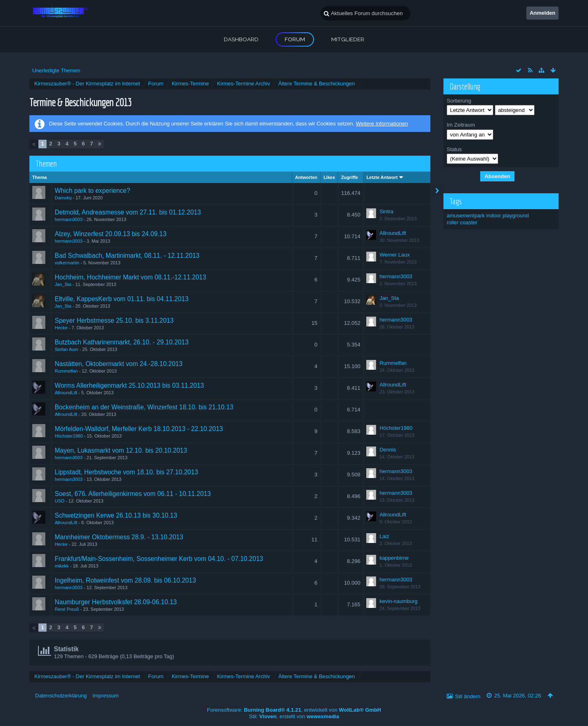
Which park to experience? (92, 191)
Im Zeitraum (461, 125)
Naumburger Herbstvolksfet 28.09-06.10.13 (116, 602)
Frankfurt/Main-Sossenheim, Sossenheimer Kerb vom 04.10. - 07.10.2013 (159, 559)
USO (60, 501)
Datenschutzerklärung (61, 696)
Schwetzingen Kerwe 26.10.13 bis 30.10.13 (116, 515)
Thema (40, 177)
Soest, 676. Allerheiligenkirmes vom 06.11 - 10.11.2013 (133, 494)
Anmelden (542, 13)
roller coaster (462, 222)
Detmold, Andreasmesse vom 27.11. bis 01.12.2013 (128, 212)
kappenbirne (394, 558)
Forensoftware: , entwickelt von (294, 710)
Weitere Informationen (382, 124)
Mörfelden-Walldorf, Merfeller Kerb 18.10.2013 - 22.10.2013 (139, 429)
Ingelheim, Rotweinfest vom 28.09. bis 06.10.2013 (125, 580)
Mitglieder (348, 39)
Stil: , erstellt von (294, 716)
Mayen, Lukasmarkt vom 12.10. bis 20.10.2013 (121, 450)
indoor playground (508, 216)
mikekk (62, 566)
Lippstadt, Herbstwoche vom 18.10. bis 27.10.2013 (126, 472)
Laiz (384, 536)
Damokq (63, 198)
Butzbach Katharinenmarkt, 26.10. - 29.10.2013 (122, 342)
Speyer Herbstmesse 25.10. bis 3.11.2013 (114, 321)
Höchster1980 (69, 436)
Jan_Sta (63, 284)
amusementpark (466, 216)
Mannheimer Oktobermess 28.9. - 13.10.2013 (119, 537)
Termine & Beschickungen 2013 (80, 102)
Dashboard (241, 39)
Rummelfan (66, 371)
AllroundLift (393, 233)
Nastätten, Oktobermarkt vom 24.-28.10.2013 (119, 364)
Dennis (388, 450)
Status (454, 149)
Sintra (386, 211)
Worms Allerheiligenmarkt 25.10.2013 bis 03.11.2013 (129, 385)
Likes (329, 177)
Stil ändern (468, 696)
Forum (295, 39)
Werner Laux (394, 255)
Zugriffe (349, 177)
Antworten (306, 177)
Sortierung (459, 101)
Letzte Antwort (382, 177)
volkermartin (67, 263)
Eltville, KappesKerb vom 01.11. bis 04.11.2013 (122, 299)
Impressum (105, 696)
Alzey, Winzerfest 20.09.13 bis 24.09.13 (111, 234)
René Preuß (67, 609)
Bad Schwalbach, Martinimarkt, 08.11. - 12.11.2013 (127, 256)
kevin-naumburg (398, 601)
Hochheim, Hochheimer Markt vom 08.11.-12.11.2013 (130, 277)
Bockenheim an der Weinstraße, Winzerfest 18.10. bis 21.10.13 (144, 407)
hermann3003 (69, 219)
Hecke (61, 328)
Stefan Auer (67, 349)
